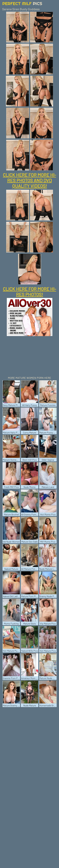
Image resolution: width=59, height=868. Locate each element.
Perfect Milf (22, 3)
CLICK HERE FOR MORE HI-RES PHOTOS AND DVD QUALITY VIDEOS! (29, 180)
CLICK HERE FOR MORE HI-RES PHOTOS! (29, 292)
